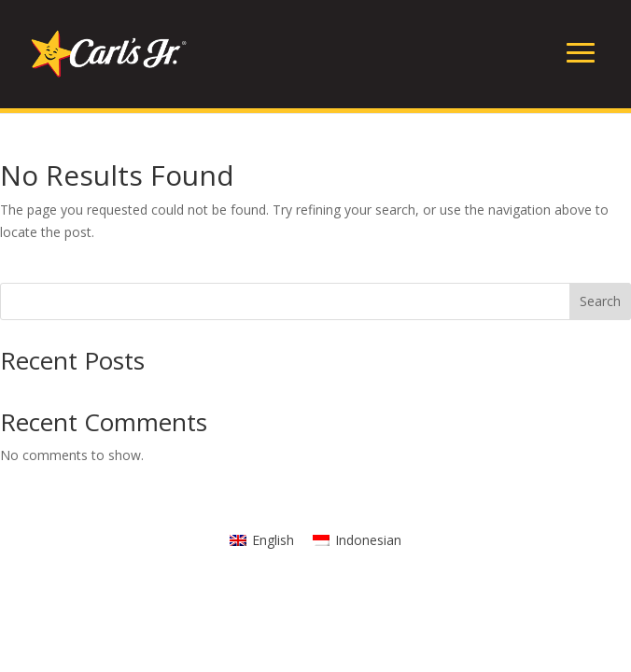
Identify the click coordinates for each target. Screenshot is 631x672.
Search (600, 301)
